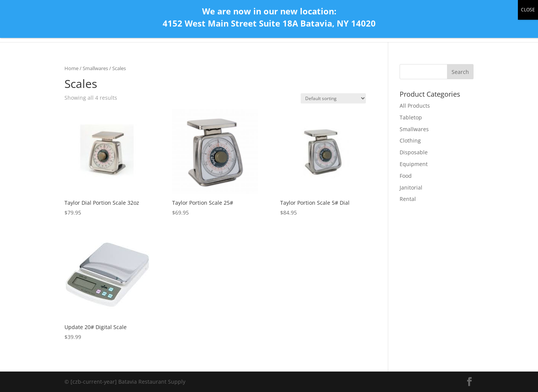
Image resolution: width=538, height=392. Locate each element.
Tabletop (411, 117)
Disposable (414, 152)
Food (406, 176)
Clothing (410, 140)
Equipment (414, 164)
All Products (399, 27)
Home (328, 27)
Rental (408, 199)
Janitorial (411, 187)
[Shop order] (333, 98)
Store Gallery (442, 27)
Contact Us (360, 27)
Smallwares (95, 68)
